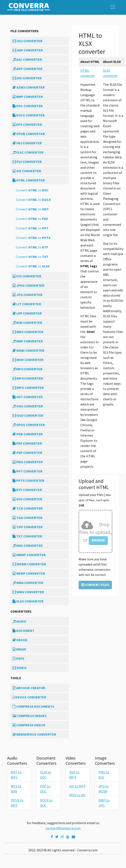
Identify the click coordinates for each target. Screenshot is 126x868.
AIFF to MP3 (16, 775)
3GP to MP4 (74, 775)
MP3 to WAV (16, 789)
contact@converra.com (63, 828)
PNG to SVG (104, 775)
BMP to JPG (104, 803)
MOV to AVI (77, 795)
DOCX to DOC (46, 803)
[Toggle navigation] (113, 7)
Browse (98, 540)
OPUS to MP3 (17, 803)
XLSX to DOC (46, 775)
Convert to (32, 190)
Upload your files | (95, 500)
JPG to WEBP (104, 789)
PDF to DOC (45, 789)
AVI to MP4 (77, 786)
